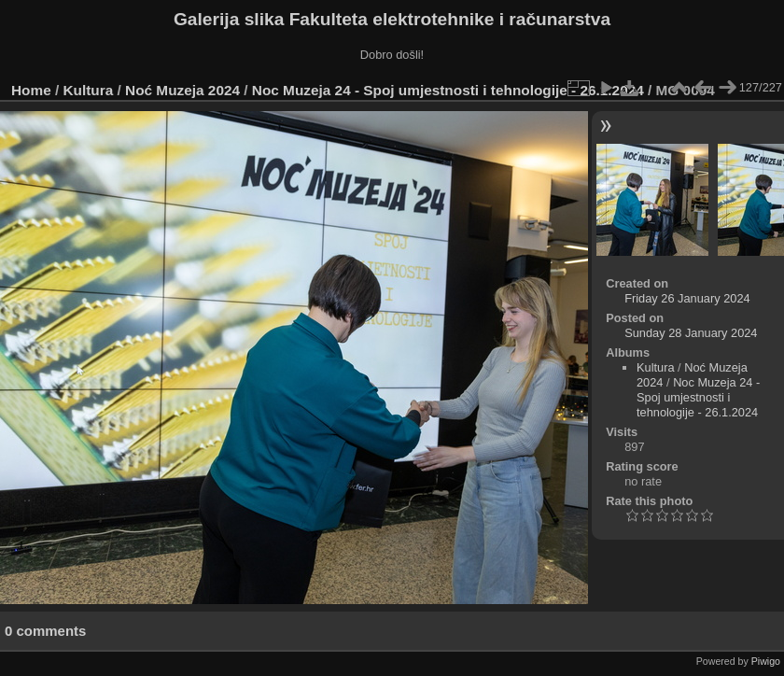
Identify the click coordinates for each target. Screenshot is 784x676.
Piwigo (766, 661)
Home (31, 90)
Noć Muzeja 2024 (182, 90)
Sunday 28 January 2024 (691, 333)
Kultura (89, 90)
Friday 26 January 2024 (687, 298)
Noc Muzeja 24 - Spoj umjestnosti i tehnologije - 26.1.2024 (448, 90)
